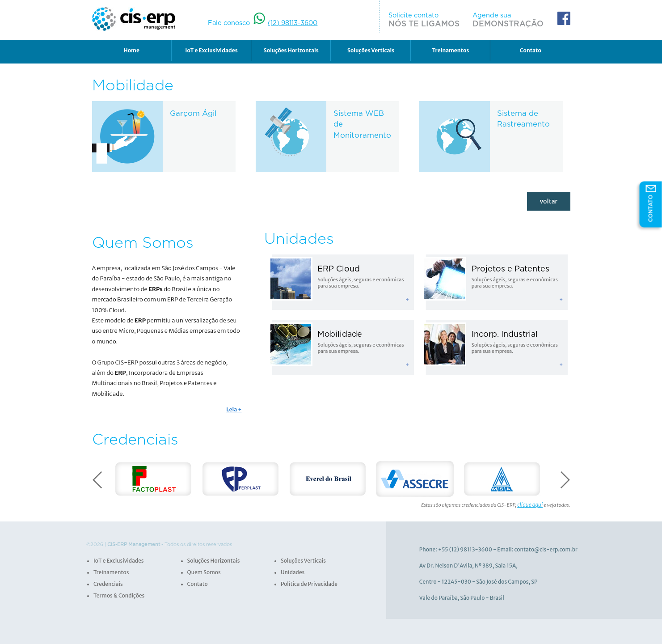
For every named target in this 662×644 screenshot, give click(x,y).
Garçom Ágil (192, 114)
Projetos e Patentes (507, 267)
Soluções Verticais (371, 51)
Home (131, 51)
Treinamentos (451, 51)
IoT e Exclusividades (211, 51)
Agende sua (511, 19)
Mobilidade (337, 330)
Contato (531, 51)
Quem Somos (203, 568)
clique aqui (531, 502)
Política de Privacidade (307, 580)
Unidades (292, 568)
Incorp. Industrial (502, 330)
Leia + (235, 407)
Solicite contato (431, 19)
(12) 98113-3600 (291, 23)
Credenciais (107, 580)
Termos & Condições (117, 591)
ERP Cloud (337, 267)
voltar (550, 201)
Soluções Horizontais (291, 51)
